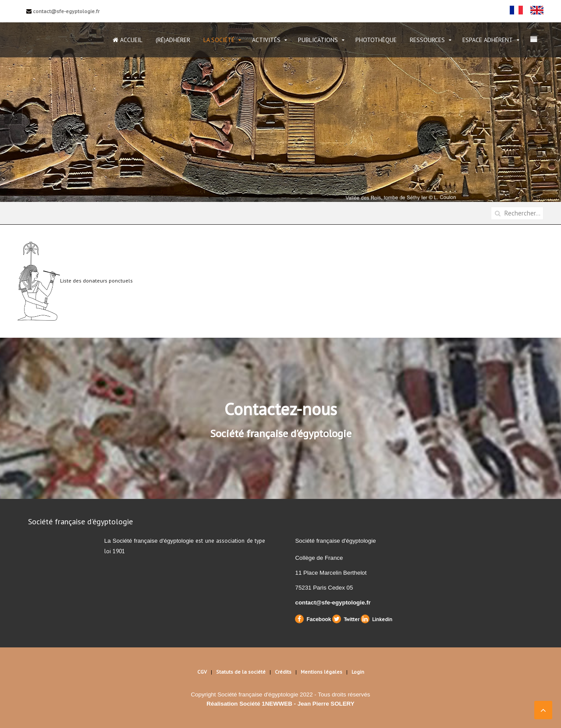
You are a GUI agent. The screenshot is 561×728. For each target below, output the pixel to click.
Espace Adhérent (488, 40)
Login (358, 672)
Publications (318, 40)
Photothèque (376, 40)
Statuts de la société (241, 672)
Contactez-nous (281, 409)
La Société (219, 40)
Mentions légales (321, 672)
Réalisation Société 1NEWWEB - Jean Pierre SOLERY (280, 704)
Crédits (283, 672)
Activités (266, 40)
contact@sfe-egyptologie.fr (63, 11)
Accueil (128, 40)
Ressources (427, 40)
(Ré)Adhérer (173, 40)
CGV (202, 672)
